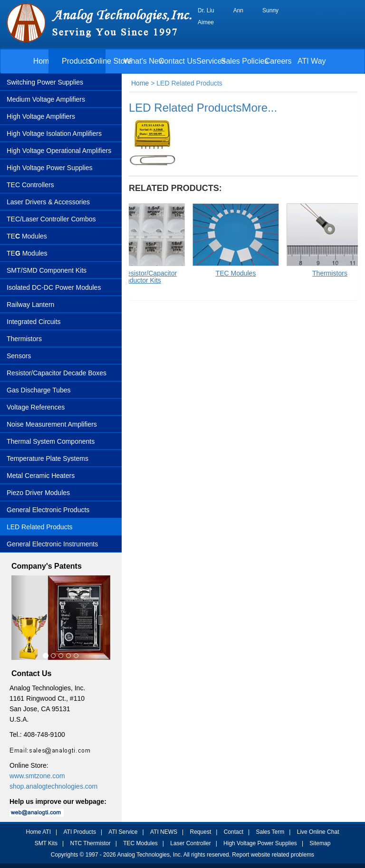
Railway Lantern (30, 305)
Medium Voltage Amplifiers (46, 99)
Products (77, 61)
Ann (238, 10)
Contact (234, 832)
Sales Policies (245, 61)
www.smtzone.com (37, 776)
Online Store (110, 61)
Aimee (206, 22)
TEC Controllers (30, 185)
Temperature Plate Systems (48, 458)
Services (211, 61)
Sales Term (270, 832)
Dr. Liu (206, 10)
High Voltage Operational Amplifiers (59, 151)
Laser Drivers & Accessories (48, 202)
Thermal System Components (51, 441)
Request (201, 832)
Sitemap (320, 843)
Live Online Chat (318, 832)
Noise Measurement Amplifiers (52, 424)
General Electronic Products (48, 510)
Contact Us (178, 61)
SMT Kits (46, 843)
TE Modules (27, 236)
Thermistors (24, 339)
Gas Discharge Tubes (39, 390)
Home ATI (38, 832)
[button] (19, 618)
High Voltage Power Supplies (50, 168)
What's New (144, 61)
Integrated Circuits (34, 322)
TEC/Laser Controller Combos (51, 219)
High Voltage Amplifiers (41, 116)
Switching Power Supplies (45, 82)
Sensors (19, 356)
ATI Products (79, 832)
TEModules (27, 253)
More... (259, 108)
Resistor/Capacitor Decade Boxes (57, 373)
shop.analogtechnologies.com (53, 786)
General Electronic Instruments (52, 544)
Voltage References (36, 407)
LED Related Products (40, 527)
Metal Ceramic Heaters (41, 476)
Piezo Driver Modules (38, 493)
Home (43, 61)
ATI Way (312, 61)
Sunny (270, 10)
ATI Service (123, 832)
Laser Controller (190, 843)
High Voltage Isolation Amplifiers (54, 134)
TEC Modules (140, 843)
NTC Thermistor (91, 843)
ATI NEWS (164, 832)
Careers (278, 61)
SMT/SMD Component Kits (47, 270)
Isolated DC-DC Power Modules (54, 287)
